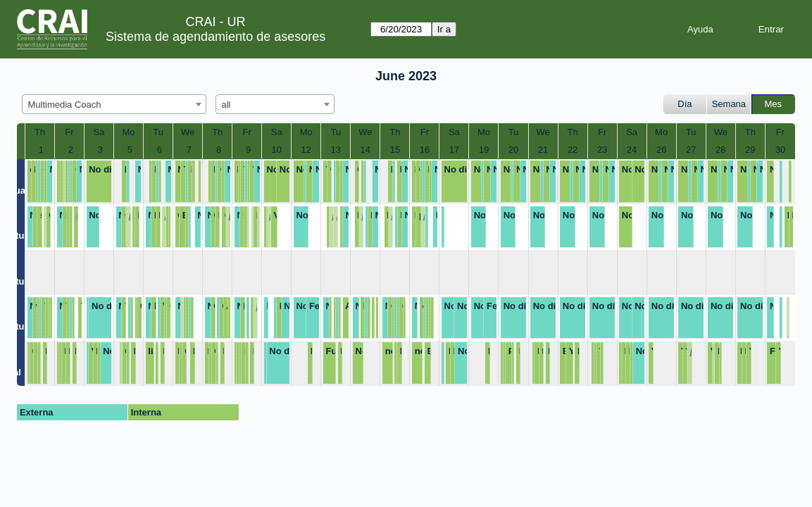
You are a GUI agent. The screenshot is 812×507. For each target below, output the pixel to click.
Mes (774, 104)
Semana (729, 104)
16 (425, 150)
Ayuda (700, 29)
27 (691, 150)
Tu (158, 132)
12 (306, 150)
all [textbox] (226, 105)
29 (750, 150)
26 (661, 150)
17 (454, 150)
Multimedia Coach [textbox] (65, 105)
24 (632, 150)
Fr (69, 132)
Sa (99, 132)
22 (573, 150)
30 (780, 150)
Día (685, 104)
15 (395, 150)
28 (720, 150)
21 (543, 150)
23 (602, 150)
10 (276, 150)
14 (366, 150)
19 (484, 150)
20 (513, 150)
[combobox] (114, 104)
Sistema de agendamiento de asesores (216, 37)
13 (336, 150)
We (188, 132)
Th (40, 132)
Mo (129, 132)
